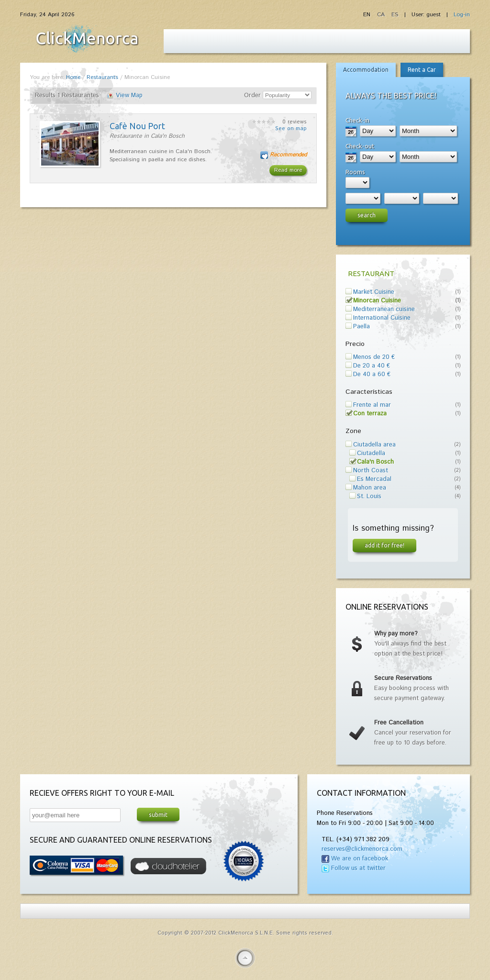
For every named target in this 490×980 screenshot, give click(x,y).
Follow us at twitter (358, 868)
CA (382, 15)
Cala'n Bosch (375, 462)
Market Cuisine (374, 292)
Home (73, 77)
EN (368, 15)
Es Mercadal (374, 479)
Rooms (355, 172)
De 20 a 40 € (372, 366)
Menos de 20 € (374, 357)
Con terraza (370, 414)
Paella (362, 327)
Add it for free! (384, 545)
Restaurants (102, 77)
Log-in (462, 15)
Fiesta (87, 39)
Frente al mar (372, 405)
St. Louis (369, 496)
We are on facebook (360, 859)
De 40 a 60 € (372, 374)
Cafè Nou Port (137, 126)
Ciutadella (371, 453)
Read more (288, 170)
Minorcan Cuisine (377, 301)
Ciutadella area (374, 445)
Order (252, 95)
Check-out (360, 146)
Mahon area (370, 488)
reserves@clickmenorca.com (362, 849)
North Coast (371, 471)
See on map (291, 129)
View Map (129, 95)
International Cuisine (382, 318)
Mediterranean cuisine (384, 309)
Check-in (357, 120)
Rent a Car (422, 70)
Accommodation (366, 70)
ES (395, 15)
